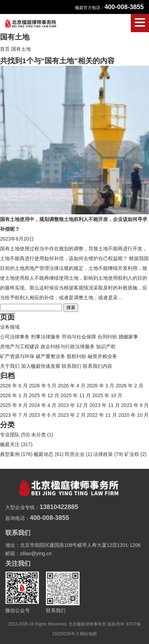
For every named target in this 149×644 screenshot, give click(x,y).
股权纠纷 (76, 356)
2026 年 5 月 (43, 386)
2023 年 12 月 (73, 405)
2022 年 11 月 (102, 415)
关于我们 (10, 366)
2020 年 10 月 (134, 415)
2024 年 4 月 (43, 405)
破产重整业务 (50, 356)
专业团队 (10, 435)
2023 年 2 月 (72, 415)
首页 (5, 49)
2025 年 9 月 (14, 405)
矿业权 (132, 454)
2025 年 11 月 (76, 395)
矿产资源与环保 (17, 356)
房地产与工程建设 (20, 346)
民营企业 (75, 454)
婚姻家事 (128, 337)
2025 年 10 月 (107, 395)
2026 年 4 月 (72, 386)
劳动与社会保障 (79, 337)
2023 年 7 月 (14, 415)
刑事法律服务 (46, 337)
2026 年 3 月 (101, 386)
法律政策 (103, 454)
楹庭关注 (10, 444)
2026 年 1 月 (14, 395)
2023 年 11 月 (104, 405)
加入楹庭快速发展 (41, 366)
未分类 (39, 435)
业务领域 (10, 327)
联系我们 (72, 366)
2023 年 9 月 (135, 405)
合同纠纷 (107, 337)
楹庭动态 (43, 454)
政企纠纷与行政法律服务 (68, 346)
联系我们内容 (97, 366)
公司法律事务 (15, 337)
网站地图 (88, 634)
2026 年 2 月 (130, 386)
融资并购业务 (102, 356)
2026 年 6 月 (14, 386)
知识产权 (106, 346)
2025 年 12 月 (44, 395)
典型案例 (10, 454)
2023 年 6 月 (43, 415)
